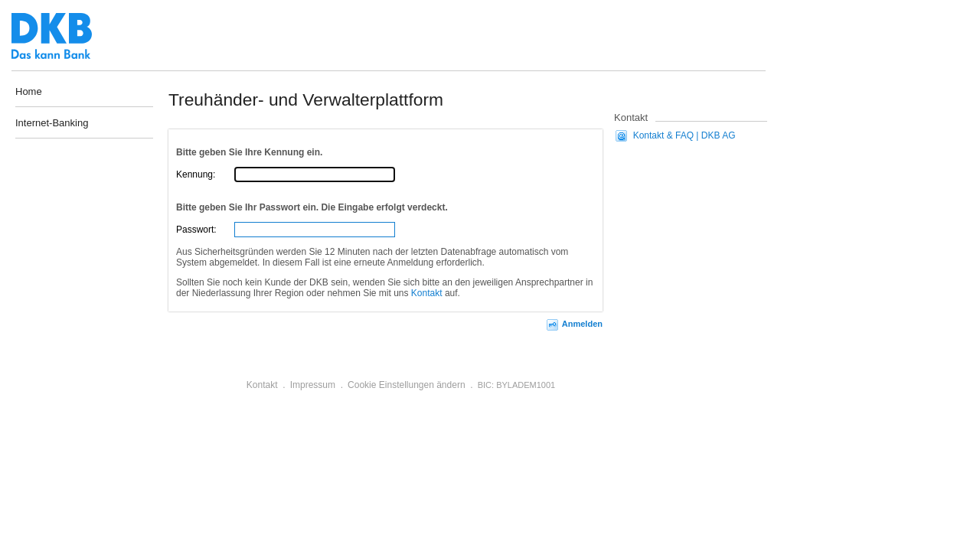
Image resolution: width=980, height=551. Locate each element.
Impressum (313, 385)
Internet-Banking (52, 124)
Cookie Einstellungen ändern (406, 385)
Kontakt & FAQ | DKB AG (684, 135)
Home (29, 91)
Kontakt (427, 293)
